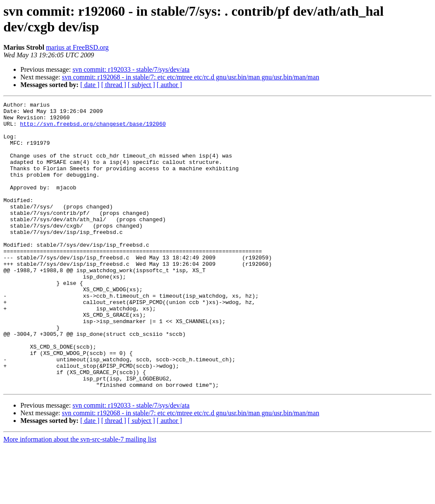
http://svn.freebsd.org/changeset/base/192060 (93, 129)
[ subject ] (141, 85)
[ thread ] (114, 85)
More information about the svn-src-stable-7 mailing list (80, 497)
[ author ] (169, 85)
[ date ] (90, 85)
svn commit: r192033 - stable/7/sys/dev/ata (131, 69)
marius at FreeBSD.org (77, 47)
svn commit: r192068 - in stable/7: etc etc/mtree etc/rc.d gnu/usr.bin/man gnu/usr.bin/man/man (191, 77)
